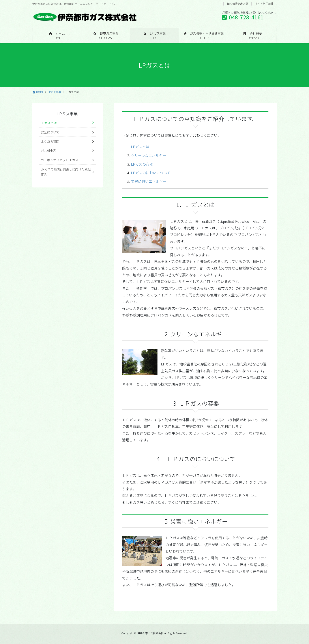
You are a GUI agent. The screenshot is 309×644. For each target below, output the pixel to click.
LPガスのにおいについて (151, 173)
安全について (50, 132)
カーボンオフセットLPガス (60, 160)
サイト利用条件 (264, 4)
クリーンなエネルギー (149, 155)
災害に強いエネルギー (149, 181)
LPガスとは (140, 147)
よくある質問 (50, 141)
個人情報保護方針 (238, 4)
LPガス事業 (67, 114)
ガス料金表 (49, 151)
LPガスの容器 (142, 164)
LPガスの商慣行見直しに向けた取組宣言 (66, 172)
